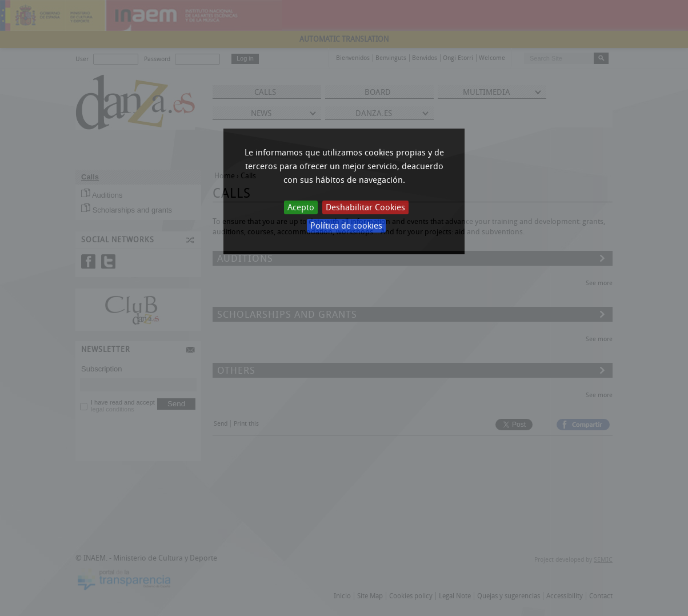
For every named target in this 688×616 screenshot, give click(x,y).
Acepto (301, 207)
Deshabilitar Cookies (365, 207)
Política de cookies (346, 226)
